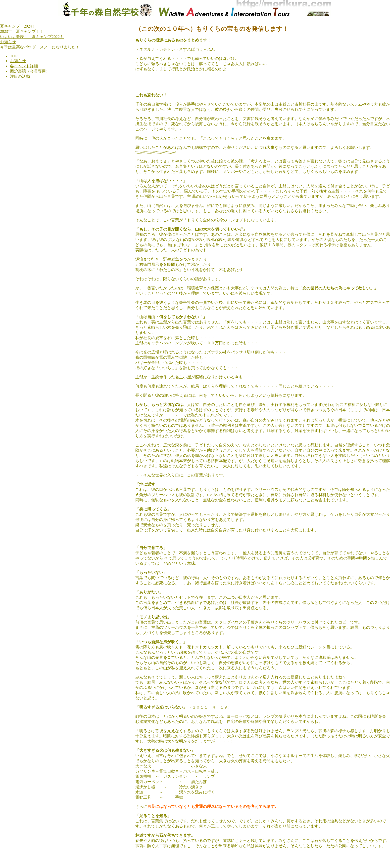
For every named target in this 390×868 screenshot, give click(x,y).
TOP (14, 56)
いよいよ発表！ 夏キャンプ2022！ (32, 37)
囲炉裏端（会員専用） (32, 71)
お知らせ (8, 42)
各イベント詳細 (24, 66)
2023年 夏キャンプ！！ (22, 31)
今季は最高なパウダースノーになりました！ (40, 47)
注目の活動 (20, 76)
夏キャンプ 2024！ (18, 26)
